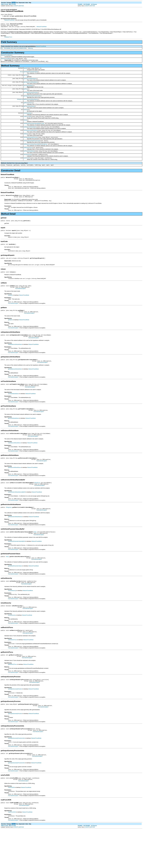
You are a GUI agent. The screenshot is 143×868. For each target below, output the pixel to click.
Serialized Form (8, 38)
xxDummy (30, 50)
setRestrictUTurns (28, 156)
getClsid (26, 78)
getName (26, 93)
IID (2, 50)
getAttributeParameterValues (31, 74)
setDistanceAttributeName (30, 134)
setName (26, 142)
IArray (21, 74)
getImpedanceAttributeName (31, 86)
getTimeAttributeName (29, 112)
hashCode (26, 115)
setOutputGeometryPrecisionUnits (32, 149)
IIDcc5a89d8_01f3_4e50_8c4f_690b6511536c (15, 50)
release (25, 127)
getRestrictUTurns (28, 108)
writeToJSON (27, 168)
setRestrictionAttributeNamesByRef (32, 153)
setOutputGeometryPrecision (31, 145)
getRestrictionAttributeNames (31, 104)
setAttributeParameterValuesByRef (32, 130)
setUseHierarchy (28, 164)
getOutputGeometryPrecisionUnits (32, 101)
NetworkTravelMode (6, 57)
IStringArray (20, 104)
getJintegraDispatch (28, 89)
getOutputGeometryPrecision (31, 97)
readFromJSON (27, 123)
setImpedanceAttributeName (31, 138)
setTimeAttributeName (29, 160)
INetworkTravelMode (9, 20)
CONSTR (16, 6)
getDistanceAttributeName (30, 82)
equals (25, 71)
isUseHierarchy (27, 119)
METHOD (21, 6)
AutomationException (20, 304)
